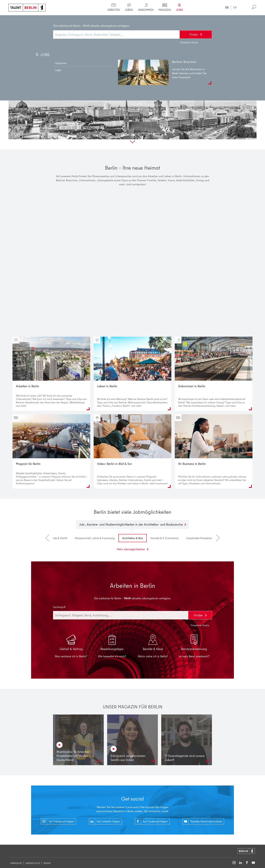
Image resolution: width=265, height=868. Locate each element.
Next (216, 538)
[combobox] (121, 615)
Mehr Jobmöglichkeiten (131, 549)
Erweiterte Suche (200, 625)
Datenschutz (33, 863)
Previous (49, 538)
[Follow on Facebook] (247, 863)
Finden (199, 615)
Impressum (16, 863)
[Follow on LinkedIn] (240, 863)
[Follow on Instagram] (234, 863)
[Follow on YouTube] (253, 863)
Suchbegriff (59, 607)
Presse (47, 863)
